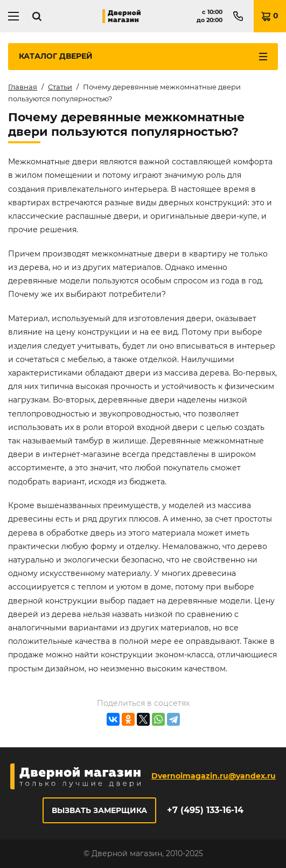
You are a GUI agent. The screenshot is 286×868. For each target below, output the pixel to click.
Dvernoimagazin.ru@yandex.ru (214, 776)
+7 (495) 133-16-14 (205, 810)
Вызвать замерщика (99, 810)
